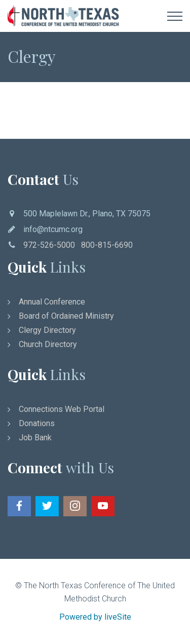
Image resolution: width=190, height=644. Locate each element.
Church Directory (48, 344)
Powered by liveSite (95, 617)
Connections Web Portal (62, 409)
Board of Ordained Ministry (66, 316)
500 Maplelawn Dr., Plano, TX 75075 (87, 214)
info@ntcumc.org (53, 229)
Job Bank (35, 438)
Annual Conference (52, 302)
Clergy (32, 56)
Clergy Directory (47, 330)
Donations (37, 423)
